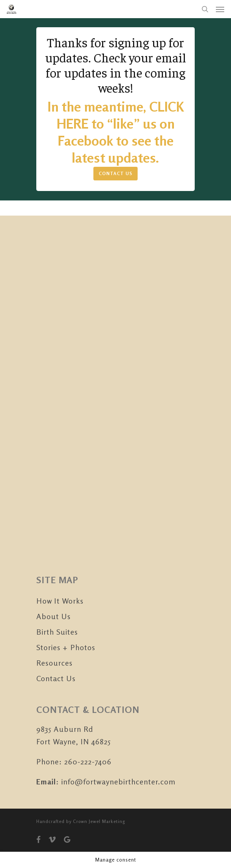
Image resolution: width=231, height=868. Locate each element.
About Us (53, 616)
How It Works (60, 601)
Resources (54, 663)
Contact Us (56, 678)
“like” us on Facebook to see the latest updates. (116, 141)
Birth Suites (57, 632)
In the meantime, (98, 106)
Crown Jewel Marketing (99, 821)
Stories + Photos (66, 647)
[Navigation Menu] (220, 9)
